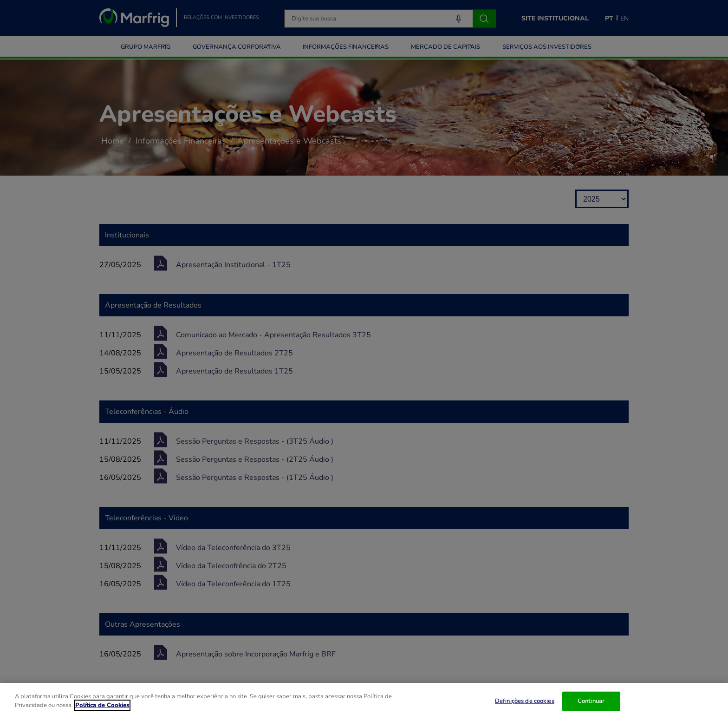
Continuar (591, 701)
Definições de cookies (525, 701)
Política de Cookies (102, 705)
